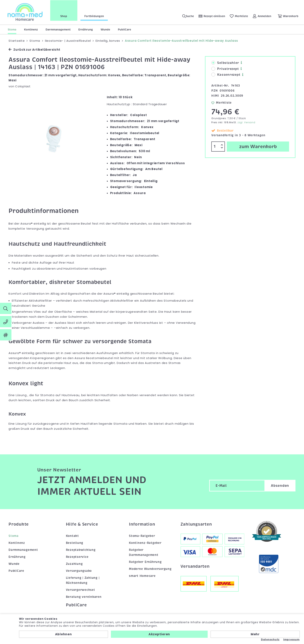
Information (142, 524)
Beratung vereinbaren (84, 597)
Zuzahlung (74, 564)
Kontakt (72, 536)
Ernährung (86, 30)
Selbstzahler (225, 63)
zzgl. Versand (246, 122)
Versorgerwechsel (80, 590)
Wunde (105, 30)
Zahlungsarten (196, 524)
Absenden (280, 486)
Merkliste (222, 103)
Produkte (19, 524)
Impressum (291, 640)
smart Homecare (142, 576)
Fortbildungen (94, 16)
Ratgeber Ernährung (145, 562)
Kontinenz (31, 30)
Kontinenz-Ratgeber (145, 543)
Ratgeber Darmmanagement (144, 552)
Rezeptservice (77, 557)
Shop (64, 16)
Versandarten (195, 566)
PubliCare (124, 30)
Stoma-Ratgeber (142, 536)
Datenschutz (270, 640)
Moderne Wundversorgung (150, 569)
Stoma (12, 30)
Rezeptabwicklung (81, 550)
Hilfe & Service (82, 524)
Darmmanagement (58, 30)
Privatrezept (225, 69)
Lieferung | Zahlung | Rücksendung (83, 580)
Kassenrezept (226, 75)
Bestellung (75, 543)
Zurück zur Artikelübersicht (34, 50)
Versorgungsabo (79, 571)
